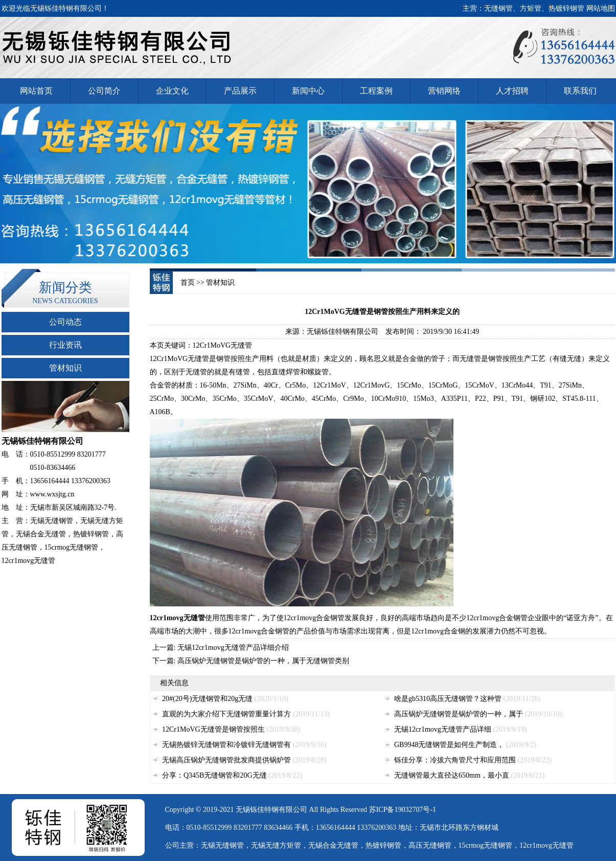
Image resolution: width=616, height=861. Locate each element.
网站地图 (601, 8)
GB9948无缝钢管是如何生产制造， (449, 745)
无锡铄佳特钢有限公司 (343, 332)
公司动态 (65, 322)
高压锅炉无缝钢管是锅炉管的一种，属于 (459, 714)
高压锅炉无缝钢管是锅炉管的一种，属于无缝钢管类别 (263, 661)
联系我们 (580, 91)
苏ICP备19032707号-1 (403, 810)
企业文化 (172, 91)
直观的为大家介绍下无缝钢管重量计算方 (226, 714)
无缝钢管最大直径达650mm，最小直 (452, 775)
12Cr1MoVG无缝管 (180, 359)
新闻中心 (308, 91)
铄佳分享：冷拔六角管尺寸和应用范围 (455, 760)
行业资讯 (65, 345)
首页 (188, 282)
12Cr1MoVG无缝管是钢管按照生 (213, 729)
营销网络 (444, 91)
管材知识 (65, 368)
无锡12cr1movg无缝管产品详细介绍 (233, 648)
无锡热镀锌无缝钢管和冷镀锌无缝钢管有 (226, 745)
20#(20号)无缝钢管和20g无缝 (207, 699)
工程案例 (376, 91)
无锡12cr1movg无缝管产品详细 (443, 729)
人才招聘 (512, 91)
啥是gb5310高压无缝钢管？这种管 (448, 699)
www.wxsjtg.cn (52, 494)
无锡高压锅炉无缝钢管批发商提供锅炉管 (226, 760)
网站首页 (36, 91)
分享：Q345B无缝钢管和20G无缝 (214, 775)
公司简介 (104, 91)
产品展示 (240, 91)
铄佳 (257, 810)
